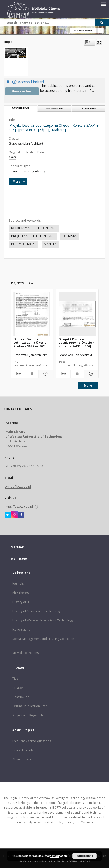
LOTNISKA (70, 236)
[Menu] (103, 4)
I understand (84, 856)
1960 (12, 157)
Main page (19, 559)
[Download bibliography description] (18, 374)
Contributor (21, 697)
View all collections (25, 653)
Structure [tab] (89, 108)
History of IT (21, 602)
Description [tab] (20, 108)
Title (15, 678)
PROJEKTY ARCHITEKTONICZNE (33, 236)
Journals (18, 584)
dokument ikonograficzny (27, 171)
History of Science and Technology (37, 611)
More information (56, 856)
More (88, 385)
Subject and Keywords (28, 715)
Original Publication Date (30, 706)
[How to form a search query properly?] (101, 31)
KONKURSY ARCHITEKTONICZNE (34, 228)
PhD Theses (21, 593)
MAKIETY (50, 244)
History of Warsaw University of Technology (43, 620)
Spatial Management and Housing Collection (43, 639)
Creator (18, 688)
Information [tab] (54, 108)
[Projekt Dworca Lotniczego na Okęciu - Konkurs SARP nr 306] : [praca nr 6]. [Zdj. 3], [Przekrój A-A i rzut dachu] (76, 343)
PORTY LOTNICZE (23, 244)
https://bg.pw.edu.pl (19, 507)
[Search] (102, 23)
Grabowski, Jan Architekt (26, 143)
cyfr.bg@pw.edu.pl (18, 486)
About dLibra (22, 759)
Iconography (21, 630)
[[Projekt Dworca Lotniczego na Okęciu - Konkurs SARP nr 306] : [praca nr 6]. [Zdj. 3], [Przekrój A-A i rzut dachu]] (77, 314)
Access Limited (25, 82)
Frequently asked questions (32, 741)
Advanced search (83, 31)
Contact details (23, 750)
